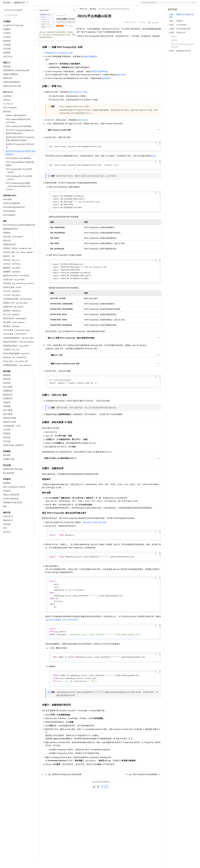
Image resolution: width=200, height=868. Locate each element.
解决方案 (42, 4)
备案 (171, 4)
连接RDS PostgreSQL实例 (94, 533)
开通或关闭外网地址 (100, 80)
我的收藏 (155, 31)
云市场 (63, 4)
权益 (50, 4)
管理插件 (107, 87)
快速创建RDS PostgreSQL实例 (59, 61)
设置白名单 (121, 83)
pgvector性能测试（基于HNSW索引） (63, 631)
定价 (56, 4)
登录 (192, 4)
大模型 (27, 4)
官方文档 (7, 11)
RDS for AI (84, 17)
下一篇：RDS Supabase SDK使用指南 (143, 787)
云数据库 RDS (19, 11)
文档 (165, 4)
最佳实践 (93, 17)
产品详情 (142, 31)
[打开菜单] (4, 4)
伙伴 (70, 4)
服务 (77, 4)
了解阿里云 (86, 4)
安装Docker (83, 128)
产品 (34, 4)
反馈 (105, 799)
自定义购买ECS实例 (78, 100)
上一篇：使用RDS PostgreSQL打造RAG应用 (62, 787)
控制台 (177, 4)
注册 (183, 4)
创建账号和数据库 (90, 65)
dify (154, 164)
